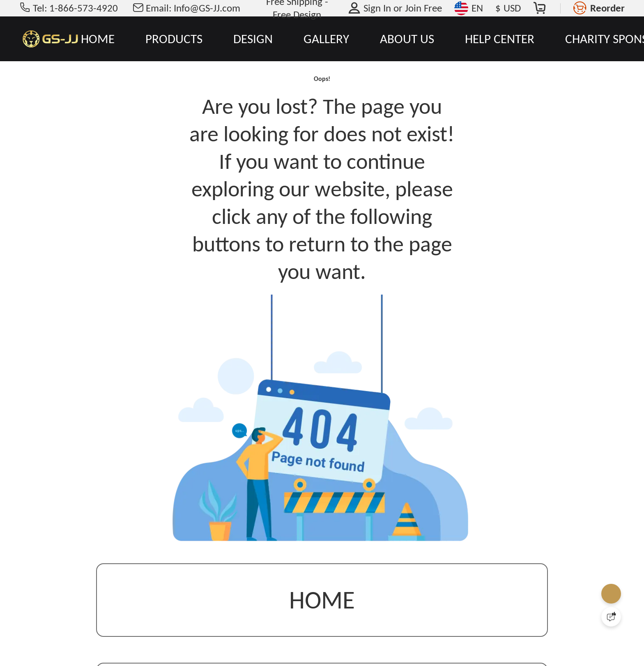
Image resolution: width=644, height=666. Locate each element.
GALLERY (326, 39)
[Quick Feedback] (611, 617)
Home (322, 615)
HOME (98, 39)
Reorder (607, 8)
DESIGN (253, 39)
